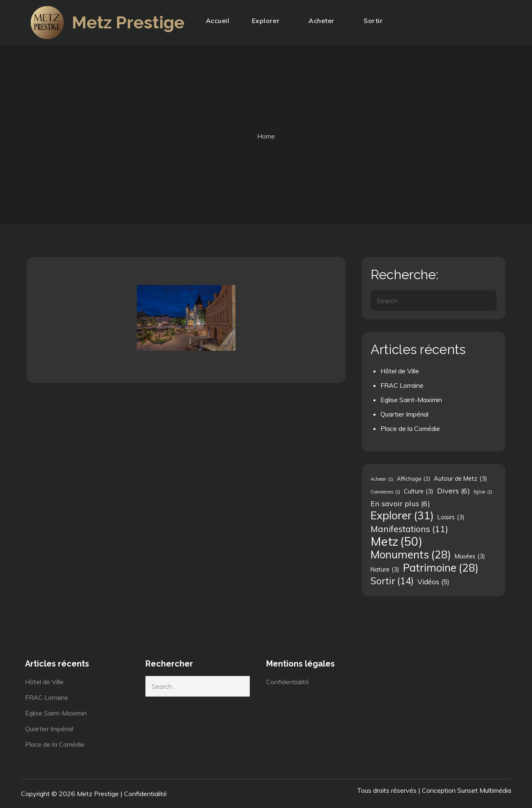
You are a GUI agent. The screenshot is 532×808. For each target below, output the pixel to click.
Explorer (269, 21)
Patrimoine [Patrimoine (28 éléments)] (441, 568)
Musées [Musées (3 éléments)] (470, 556)
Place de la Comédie (410, 428)
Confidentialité (288, 682)
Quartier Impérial (404, 414)
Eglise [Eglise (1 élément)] (483, 492)
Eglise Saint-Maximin (411, 400)
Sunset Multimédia (484, 790)
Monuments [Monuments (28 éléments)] (411, 555)
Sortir (377, 21)
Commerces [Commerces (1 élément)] (385, 492)
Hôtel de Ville (400, 371)
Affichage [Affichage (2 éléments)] (413, 479)
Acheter (325, 21)
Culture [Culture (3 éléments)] (419, 491)
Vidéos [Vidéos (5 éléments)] (433, 582)
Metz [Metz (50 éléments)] (396, 541)
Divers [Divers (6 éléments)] (454, 491)
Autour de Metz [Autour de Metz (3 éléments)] (461, 479)
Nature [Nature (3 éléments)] (385, 570)
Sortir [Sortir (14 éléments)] (392, 581)
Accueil (218, 21)
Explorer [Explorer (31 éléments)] (402, 515)
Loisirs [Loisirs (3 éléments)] (451, 517)
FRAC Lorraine (402, 385)
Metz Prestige (128, 22)
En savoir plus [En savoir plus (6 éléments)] (400, 503)
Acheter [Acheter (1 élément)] (382, 479)
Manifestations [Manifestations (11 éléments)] (409, 529)
